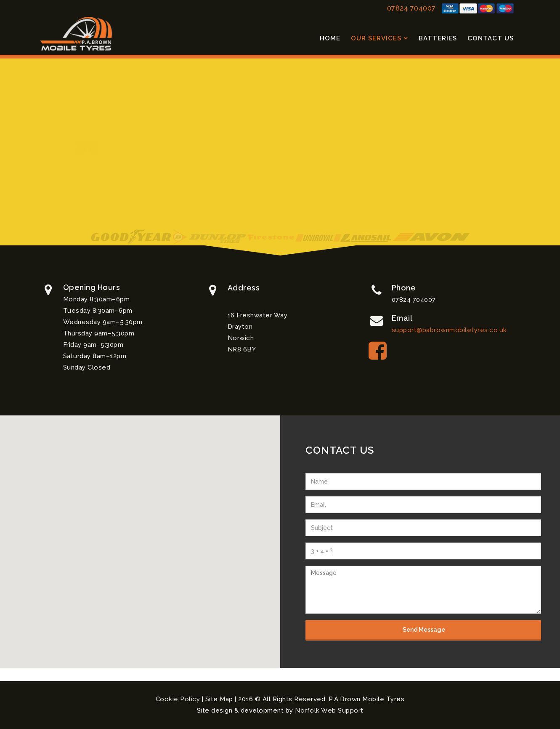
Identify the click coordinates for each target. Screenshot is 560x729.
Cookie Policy (178, 699)
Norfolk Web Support (329, 710)
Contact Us (491, 38)
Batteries (438, 38)
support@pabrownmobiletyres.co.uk (449, 331)
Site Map (219, 699)
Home (330, 38)
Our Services (376, 38)
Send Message (423, 630)
